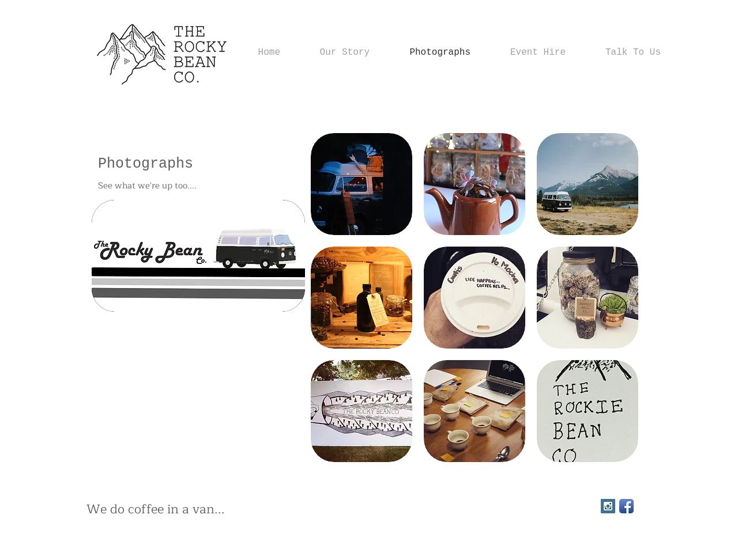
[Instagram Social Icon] (608, 506)
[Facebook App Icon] (626, 506)
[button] (362, 184)
